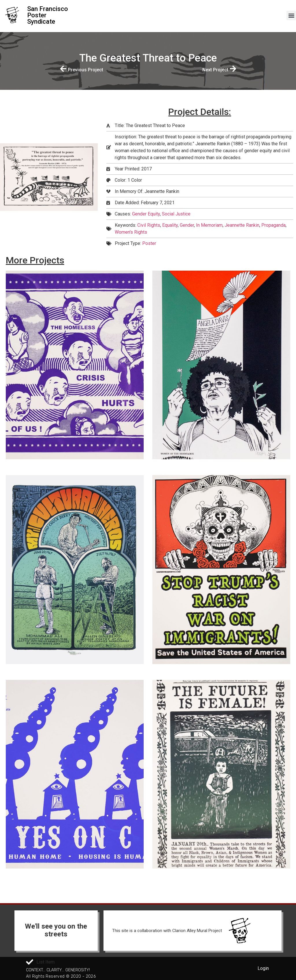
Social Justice (176, 214)
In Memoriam (209, 225)
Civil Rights (149, 225)
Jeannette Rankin (242, 225)
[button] (291, 15)
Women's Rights (131, 232)
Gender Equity (146, 214)
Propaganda (273, 225)
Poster (149, 243)
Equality (170, 225)
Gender (187, 225)
